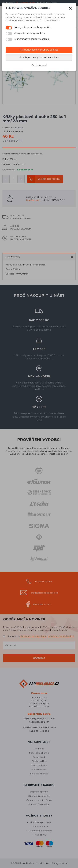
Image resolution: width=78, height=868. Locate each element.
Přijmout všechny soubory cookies (39, 50)
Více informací (39, 65)
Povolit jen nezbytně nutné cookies (39, 57)
